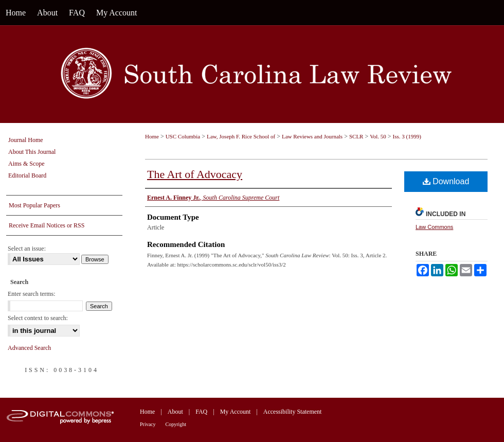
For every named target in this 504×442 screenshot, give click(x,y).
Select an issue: (27, 249)
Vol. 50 (378, 136)
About (175, 412)
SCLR (356, 136)
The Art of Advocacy (195, 174)
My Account (236, 412)
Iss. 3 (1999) (407, 136)
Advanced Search (29, 348)
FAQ (201, 412)
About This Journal (32, 152)
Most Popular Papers (34, 205)
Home (152, 136)
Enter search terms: (32, 294)
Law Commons (434, 227)
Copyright (176, 424)
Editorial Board (27, 175)
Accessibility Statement (293, 412)
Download (446, 181)
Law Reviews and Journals (312, 136)
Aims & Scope (26, 164)
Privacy (148, 424)
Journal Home (26, 140)
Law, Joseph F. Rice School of (241, 136)
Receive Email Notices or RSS (47, 225)
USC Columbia (183, 136)
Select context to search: (38, 318)
